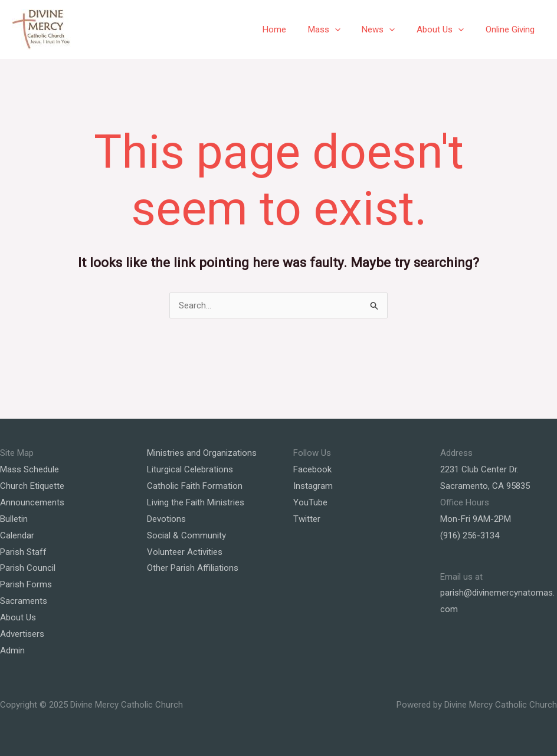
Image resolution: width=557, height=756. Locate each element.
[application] (348, 29)
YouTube (310, 502)
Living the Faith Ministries (196, 502)
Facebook (312, 469)
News (388, 29)
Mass (338, 29)
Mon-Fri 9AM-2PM (476, 519)
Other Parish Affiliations (193, 568)
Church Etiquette (32, 486)
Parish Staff (23, 552)
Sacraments (24, 601)
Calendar (17, 535)
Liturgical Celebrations (190, 469)
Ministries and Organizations (202, 453)
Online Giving (512, 29)
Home (292, 29)
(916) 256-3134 (470, 535)
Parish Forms (26, 584)
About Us (446, 29)
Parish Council (28, 568)
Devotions (166, 519)
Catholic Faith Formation (195, 486)
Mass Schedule (30, 469)
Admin (12, 650)
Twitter (307, 519)
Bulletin (14, 519)
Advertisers (22, 634)
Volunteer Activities (185, 552)
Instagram (313, 486)
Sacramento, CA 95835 (485, 486)
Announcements (32, 502)
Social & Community (186, 535)
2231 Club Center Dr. (479, 469)
